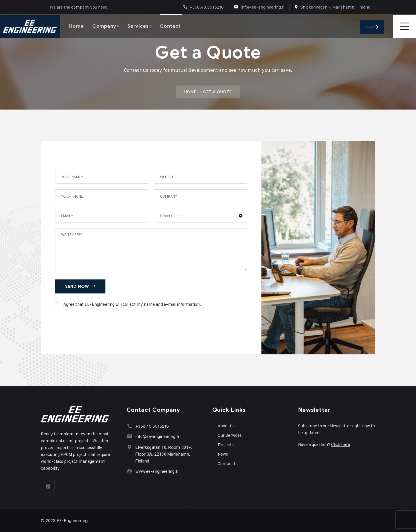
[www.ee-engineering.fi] (129, 471)
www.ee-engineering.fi (157, 471)
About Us (226, 426)
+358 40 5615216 (152, 426)
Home (76, 26)
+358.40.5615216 (207, 7)
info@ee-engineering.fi (263, 7)
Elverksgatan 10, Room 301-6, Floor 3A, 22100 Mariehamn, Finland (164, 454)
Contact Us (228, 463)
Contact (171, 26)
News (223, 454)
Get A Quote (377, 26)
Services (138, 26)
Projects (226, 445)
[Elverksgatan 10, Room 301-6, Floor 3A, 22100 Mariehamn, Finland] (129, 447)
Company (104, 26)
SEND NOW (80, 286)
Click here (341, 444)
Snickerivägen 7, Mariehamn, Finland (335, 7)
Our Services (230, 435)
